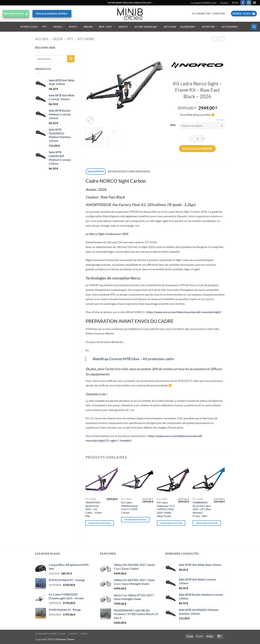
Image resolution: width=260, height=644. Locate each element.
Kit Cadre (86, 39)
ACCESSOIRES (231, 27)
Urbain (89, 27)
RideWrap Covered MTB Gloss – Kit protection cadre (133, 359)
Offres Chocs (29, 27)
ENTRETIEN (210, 27)
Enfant (124, 27)
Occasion (170, 27)
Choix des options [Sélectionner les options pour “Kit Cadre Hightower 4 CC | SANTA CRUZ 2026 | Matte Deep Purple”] (171, 523)
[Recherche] (254, 27)
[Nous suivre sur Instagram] (249, 3)
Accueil (42, 39)
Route (74, 27)
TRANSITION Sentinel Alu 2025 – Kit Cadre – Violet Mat (94, 509)
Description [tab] (96, 171)
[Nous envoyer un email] (254, 3)
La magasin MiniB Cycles (204, 3)
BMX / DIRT (107, 27)
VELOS (58, 39)
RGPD (235, 3)
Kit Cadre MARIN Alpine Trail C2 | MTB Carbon (129, 508)
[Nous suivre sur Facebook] (243, 3)
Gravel (59, 27)
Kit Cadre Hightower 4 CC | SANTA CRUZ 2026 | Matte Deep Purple (166, 509)
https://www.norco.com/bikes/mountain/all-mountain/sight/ (184, 312)
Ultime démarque (147, 27)
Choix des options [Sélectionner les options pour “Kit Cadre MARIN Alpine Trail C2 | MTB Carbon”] (135, 520)
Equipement (189, 27)
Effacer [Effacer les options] (221, 120)
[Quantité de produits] (197, 139)
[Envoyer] (71, 59)
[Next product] (214, 39)
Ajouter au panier (197, 149)
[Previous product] (221, 39)
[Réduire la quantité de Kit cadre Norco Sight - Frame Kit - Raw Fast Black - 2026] (192, 139)
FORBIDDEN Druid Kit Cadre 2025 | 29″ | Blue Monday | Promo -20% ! (202, 509)
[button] (209, 14)
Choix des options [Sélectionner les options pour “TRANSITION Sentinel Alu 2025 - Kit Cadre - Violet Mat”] (100, 523)
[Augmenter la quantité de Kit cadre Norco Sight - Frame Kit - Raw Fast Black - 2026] (203, 139)
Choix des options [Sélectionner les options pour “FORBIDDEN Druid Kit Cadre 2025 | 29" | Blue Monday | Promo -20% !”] (207, 523)
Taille (173, 125)
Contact (224, 3)
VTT (46, 27)
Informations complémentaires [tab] (129, 171)
